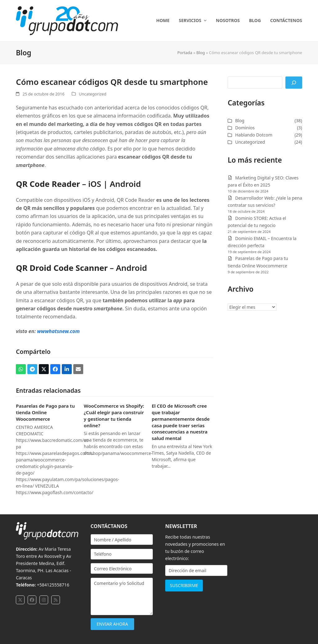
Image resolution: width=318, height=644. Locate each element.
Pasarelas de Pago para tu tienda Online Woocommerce (45, 412)
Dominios (245, 128)
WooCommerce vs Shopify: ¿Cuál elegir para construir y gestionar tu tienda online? (114, 415)
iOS (95, 184)
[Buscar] (294, 83)
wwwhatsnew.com (58, 331)
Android (125, 184)
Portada (185, 53)
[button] (21, 369)
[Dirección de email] (196, 570)
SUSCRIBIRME (184, 585)
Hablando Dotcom (254, 135)
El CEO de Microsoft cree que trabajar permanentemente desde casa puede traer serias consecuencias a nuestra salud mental (181, 422)
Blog (200, 53)
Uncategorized (93, 94)
